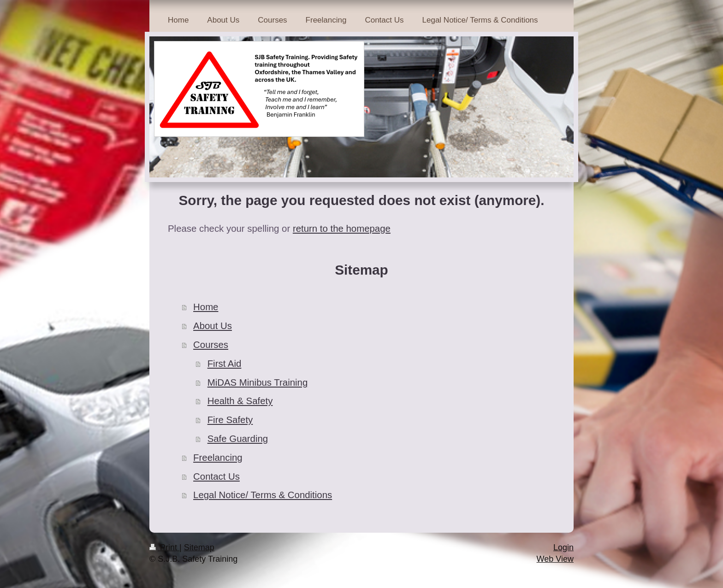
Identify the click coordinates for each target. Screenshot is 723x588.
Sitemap (199, 547)
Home (206, 307)
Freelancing (218, 458)
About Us (213, 326)
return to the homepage (342, 229)
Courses (211, 345)
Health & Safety (240, 401)
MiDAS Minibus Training (258, 382)
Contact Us (216, 476)
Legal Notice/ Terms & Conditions (263, 495)
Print (164, 547)
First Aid (225, 364)
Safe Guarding (238, 439)
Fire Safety (230, 420)
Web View (555, 559)
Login (563, 547)
